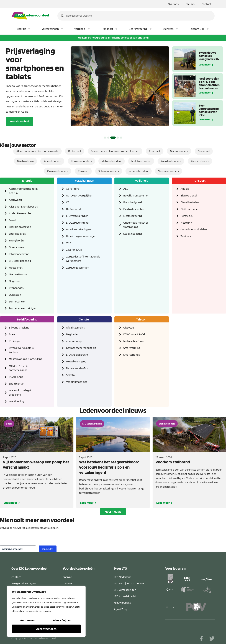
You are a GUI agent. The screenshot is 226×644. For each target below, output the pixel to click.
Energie (24, 29)
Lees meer (205, 64)
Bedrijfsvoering (140, 29)
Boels (9, 424)
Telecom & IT (199, 29)
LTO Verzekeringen (92, 424)
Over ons (173, 4)
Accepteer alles (46, 629)
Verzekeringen (52, 29)
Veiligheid (82, 29)
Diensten (171, 29)
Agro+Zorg (120, 609)
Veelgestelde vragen (24, 583)
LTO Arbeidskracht (125, 596)
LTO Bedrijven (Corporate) (129, 583)
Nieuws (190, 4)
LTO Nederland (123, 577)
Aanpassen (28, 620)
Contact (206, 4)
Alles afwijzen (62, 620)
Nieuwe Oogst (122, 603)
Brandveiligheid (167, 424)
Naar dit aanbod (20, 121)
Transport (109, 29)
